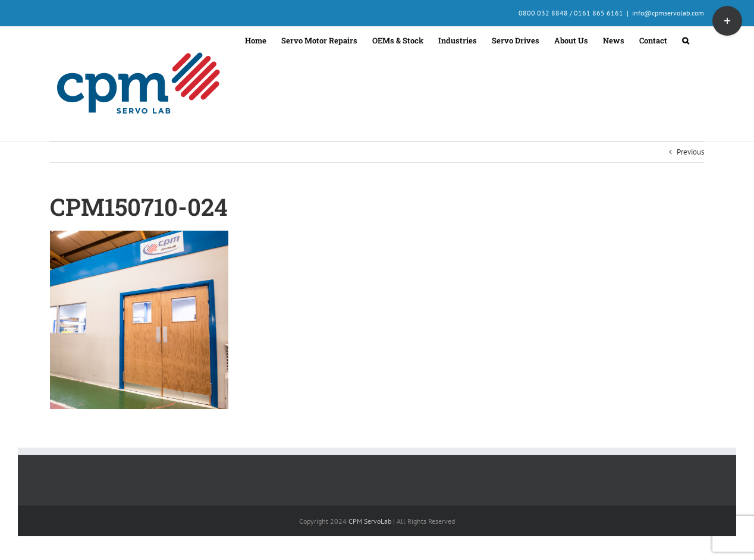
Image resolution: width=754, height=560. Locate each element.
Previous (690, 152)
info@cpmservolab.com (668, 13)
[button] (686, 39)
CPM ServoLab (370, 521)
